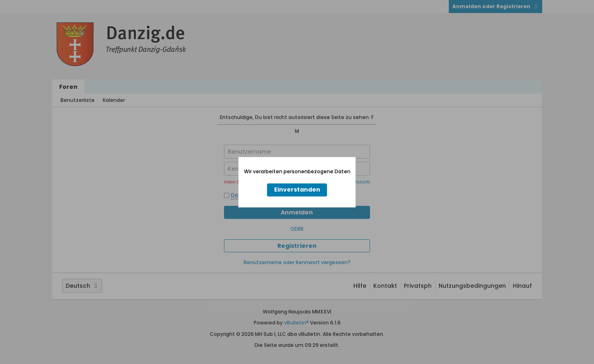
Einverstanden (297, 190)
